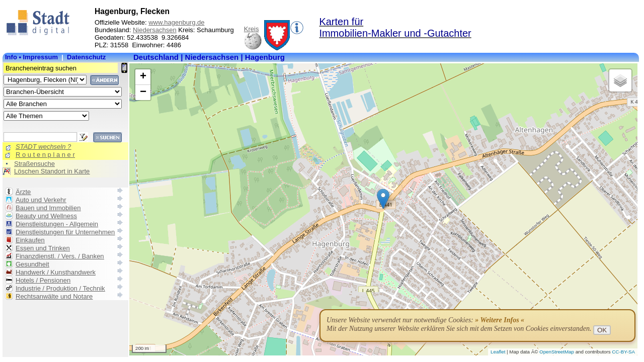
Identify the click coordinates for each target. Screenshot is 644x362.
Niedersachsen (155, 30)
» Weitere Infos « (500, 320)
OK (602, 330)
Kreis (252, 29)
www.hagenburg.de (176, 22)
